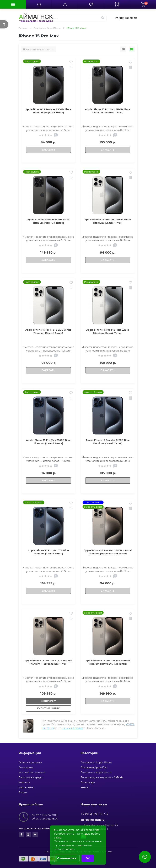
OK (88, 858)
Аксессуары (88, 782)
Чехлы (85, 787)
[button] (65, 4)
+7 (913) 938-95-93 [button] (94, 814)
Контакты (25, 782)
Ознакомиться (67, 858)
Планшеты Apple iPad (94, 768)
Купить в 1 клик (48, 708)
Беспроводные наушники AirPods (102, 777)
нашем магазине (72, 728)
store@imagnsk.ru (92, 820)
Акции (23, 792)
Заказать (48, 150)
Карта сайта (26, 787)
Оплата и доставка (30, 763)
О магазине (26, 768)
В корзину (48, 701)
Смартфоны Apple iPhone (47, 28)
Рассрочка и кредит (31, 777)
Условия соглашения (32, 772)
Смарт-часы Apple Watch (96, 772)
